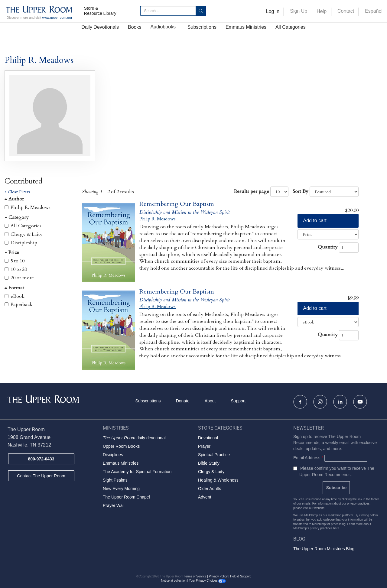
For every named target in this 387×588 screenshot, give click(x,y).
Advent (205, 497)
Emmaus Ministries (246, 27)
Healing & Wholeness (218, 480)
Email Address (308, 458)
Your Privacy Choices (207, 581)
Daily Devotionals (100, 27)
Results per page (252, 191)
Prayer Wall (114, 505)
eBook (18, 296)
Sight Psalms (115, 480)
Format (14, 288)
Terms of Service (195, 576)
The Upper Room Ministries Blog (324, 549)
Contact (346, 11)
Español (374, 11)
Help (322, 11)
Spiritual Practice (214, 455)
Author (14, 199)
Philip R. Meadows (31, 207)
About (210, 401)
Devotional (208, 438)
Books (135, 27)
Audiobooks (163, 27)
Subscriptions (202, 27)
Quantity (328, 247)
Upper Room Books (121, 446)
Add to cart (315, 221)
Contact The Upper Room (41, 476)
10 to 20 (19, 269)
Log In (273, 11)
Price (12, 252)
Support (238, 401)
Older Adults (210, 489)
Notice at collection (174, 581)
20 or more (22, 278)
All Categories (291, 27)
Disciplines (113, 455)
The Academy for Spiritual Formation (137, 472)
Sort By (301, 191)
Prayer (204, 446)
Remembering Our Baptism (177, 204)
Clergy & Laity (27, 234)
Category (17, 217)
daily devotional (134, 438)
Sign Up (299, 11)
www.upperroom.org (57, 18)
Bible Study (209, 463)
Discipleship (24, 243)
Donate (183, 401)
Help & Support (240, 576)
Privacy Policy (218, 576)
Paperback (21, 304)
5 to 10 (18, 261)
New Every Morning (121, 489)
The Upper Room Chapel (126, 497)
